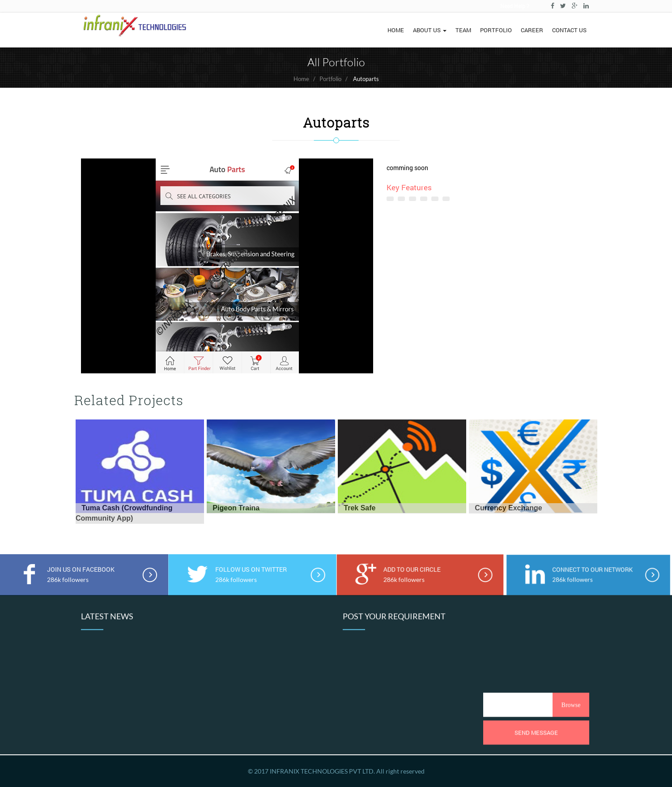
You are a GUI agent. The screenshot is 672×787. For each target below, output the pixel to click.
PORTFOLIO (496, 30)
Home (301, 79)
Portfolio (330, 79)
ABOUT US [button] (430, 30)
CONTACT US (569, 30)
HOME (396, 30)
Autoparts (366, 79)
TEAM (463, 30)
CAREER (532, 30)
